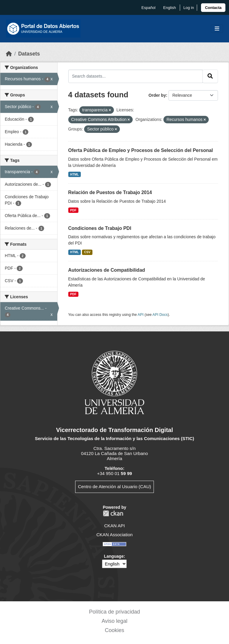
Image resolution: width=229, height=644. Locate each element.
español (148, 8)
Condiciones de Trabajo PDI (100, 228)
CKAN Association (114, 535)
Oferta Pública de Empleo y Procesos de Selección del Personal (141, 150)
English (170, 8)
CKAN (113, 513)
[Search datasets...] (136, 76)
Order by (157, 95)
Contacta (213, 8)
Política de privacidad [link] (114, 612)
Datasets (29, 54)
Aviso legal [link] (115, 621)
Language (114, 556)
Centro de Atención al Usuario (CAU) (114, 487)
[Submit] (210, 76)
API (141, 315)
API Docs (160, 315)
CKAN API (114, 526)
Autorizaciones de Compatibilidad (107, 270)
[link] (213, 8)
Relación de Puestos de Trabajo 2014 (110, 192)
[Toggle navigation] (217, 29)
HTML (74, 174)
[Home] (9, 54)
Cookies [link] (114, 630)
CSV (87, 252)
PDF (73, 210)
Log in (189, 8)
